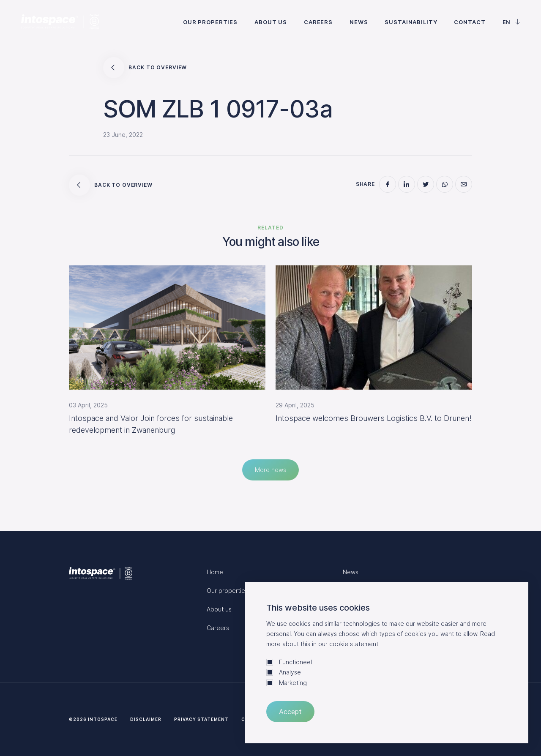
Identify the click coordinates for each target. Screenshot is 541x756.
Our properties (210, 22)
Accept (290, 712)
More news (270, 470)
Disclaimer (146, 719)
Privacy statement (201, 719)
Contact (470, 22)
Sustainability (411, 22)
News (359, 22)
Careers (318, 22)
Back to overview (145, 68)
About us (271, 22)
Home (215, 572)
